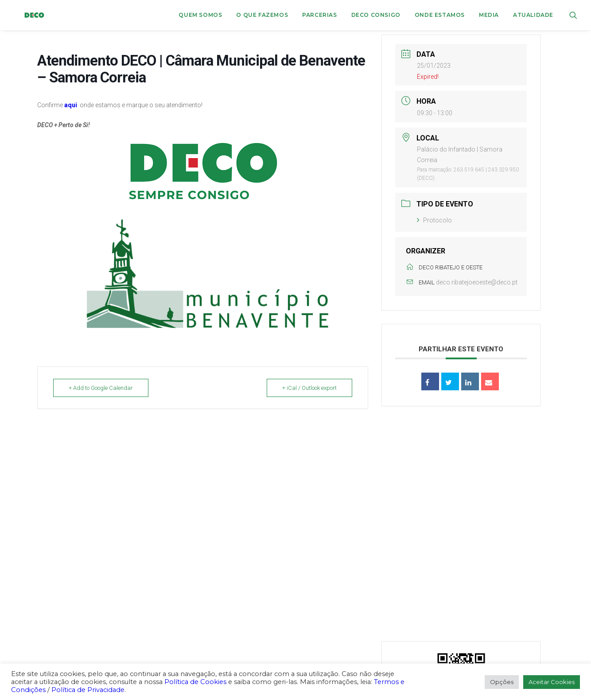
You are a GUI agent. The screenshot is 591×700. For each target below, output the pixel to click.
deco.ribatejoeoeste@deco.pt (477, 282)
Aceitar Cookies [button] (552, 682)
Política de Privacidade (88, 690)
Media (489, 15)
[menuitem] (200, 15)
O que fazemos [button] (262, 15)
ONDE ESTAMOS (440, 15)
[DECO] (24, 15)
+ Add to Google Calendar (101, 388)
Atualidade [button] (533, 15)
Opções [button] (502, 682)
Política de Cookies (195, 682)
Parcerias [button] (319, 15)
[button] (573, 15)
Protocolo (434, 220)
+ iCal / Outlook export (309, 388)
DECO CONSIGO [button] (376, 15)
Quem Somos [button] (200, 15)
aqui (71, 105)
